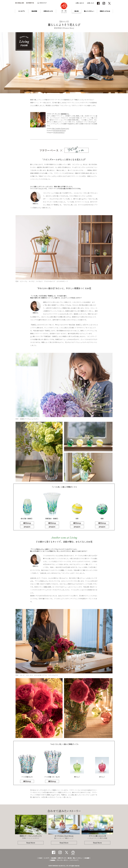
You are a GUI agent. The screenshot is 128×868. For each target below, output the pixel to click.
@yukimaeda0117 (59, 132)
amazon (27, 527)
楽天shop (27, 523)
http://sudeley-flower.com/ (61, 128)
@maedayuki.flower (59, 130)
